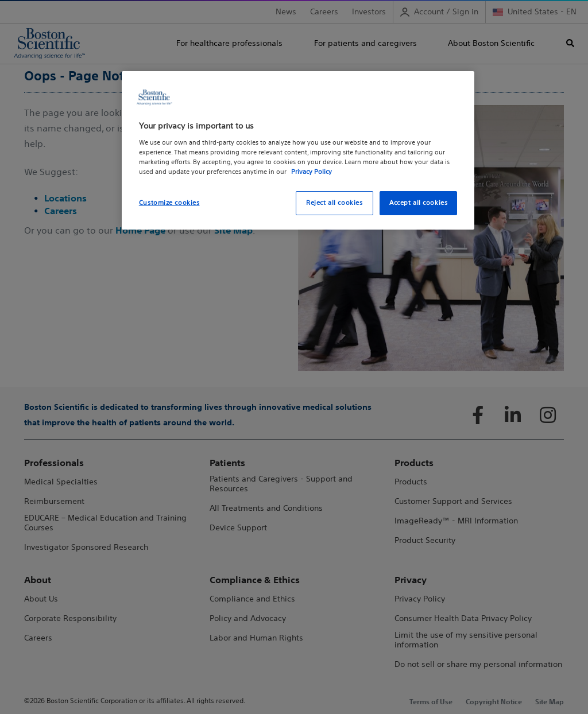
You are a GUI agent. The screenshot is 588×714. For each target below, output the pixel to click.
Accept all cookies (418, 203)
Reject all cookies (334, 203)
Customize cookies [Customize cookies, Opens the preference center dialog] (169, 203)
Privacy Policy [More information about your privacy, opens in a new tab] (312, 172)
